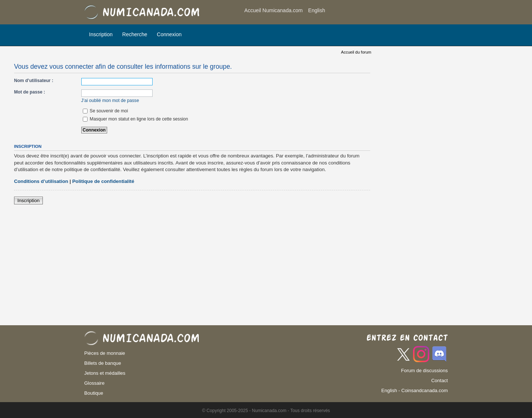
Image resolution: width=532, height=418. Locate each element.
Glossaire (94, 383)
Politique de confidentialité (103, 181)
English (317, 10)
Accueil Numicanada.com (273, 10)
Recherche (135, 34)
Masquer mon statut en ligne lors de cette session (136, 119)
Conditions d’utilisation (41, 181)
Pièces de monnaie (105, 353)
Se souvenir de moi (105, 111)
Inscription (101, 34)
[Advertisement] (389, 13)
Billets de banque (103, 363)
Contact (439, 380)
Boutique (94, 393)
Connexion (169, 34)
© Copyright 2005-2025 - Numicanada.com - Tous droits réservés (266, 411)
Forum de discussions (424, 371)
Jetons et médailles (105, 373)
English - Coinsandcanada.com (415, 390)
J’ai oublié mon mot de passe (110, 101)
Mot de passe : (30, 92)
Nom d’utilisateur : (34, 81)
